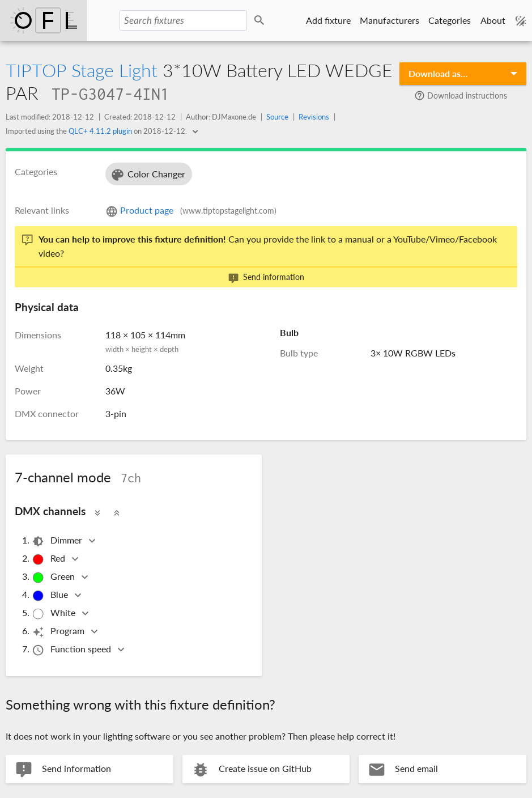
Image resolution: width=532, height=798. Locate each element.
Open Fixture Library (44, 20)
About (493, 20)
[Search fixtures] (183, 20)
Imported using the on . (97, 131)
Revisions (314, 117)
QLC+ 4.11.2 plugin (100, 131)
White (54, 614)
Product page (191, 210)
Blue (51, 595)
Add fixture (328, 20)
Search (261, 21)
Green (54, 577)
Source (277, 117)
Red (49, 559)
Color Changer (148, 175)
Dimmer (58, 541)
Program (59, 632)
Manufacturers (390, 20)
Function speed (72, 650)
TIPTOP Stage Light (82, 70)
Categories (450, 20)
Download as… (438, 73)
